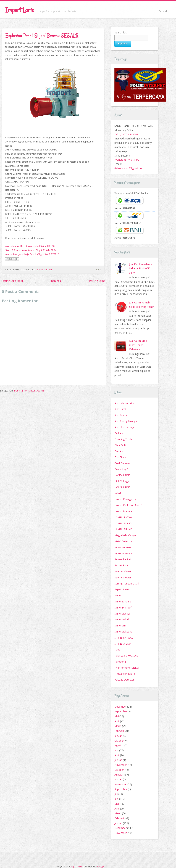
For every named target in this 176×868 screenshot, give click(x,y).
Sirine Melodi (122, 619)
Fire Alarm (120, 451)
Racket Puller (122, 565)
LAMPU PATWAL (124, 517)
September (121, 711)
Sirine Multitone (123, 632)
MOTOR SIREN (123, 553)
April (117, 721)
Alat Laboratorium (125, 403)
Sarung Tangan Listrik (127, 583)
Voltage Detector (124, 680)
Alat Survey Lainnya (126, 421)
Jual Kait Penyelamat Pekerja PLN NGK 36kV (141, 268)
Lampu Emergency (125, 499)
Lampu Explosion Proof (128, 505)
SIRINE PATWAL (124, 638)
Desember (120, 707)
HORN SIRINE (122, 487)
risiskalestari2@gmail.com (129, 168)
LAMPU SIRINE (123, 529)
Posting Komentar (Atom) (29, 391)
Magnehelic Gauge (125, 535)
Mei (117, 716)
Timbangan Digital (125, 674)
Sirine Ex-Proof (45, 270)
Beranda (163, 11)
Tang (117, 649)
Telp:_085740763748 (126, 134)
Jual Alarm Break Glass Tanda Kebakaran (139, 345)
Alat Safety (121, 415)
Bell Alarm (120, 433)
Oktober (119, 741)
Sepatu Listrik (122, 589)
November (121, 765)
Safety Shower (123, 577)
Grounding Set (123, 469)
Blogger (101, 866)
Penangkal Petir (123, 559)
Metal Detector (123, 541)
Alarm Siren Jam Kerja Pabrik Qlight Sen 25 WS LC (32, 254)
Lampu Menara (123, 511)
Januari (118, 736)
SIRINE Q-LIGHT (124, 644)
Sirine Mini (120, 625)
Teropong (120, 662)
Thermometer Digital (127, 668)
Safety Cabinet (123, 571)
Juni (116, 750)
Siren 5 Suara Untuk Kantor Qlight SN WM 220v (31, 250)
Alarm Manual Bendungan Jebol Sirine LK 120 (30, 246)
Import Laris (20, 10)
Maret (118, 726)
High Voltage (122, 481)
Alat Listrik (120, 409)
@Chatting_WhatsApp (127, 160)
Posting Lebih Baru (12, 281)
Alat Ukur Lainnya (124, 427)
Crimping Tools (123, 439)
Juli (116, 794)
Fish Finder (121, 457)
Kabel (118, 493)
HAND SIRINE (122, 475)
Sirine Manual (122, 614)
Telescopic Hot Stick (126, 656)
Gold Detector (123, 463)
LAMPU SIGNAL (124, 523)
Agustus (119, 745)
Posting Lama (97, 281)
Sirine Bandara (123, 601)
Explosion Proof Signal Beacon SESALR (42, 35)
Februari (119, 731)
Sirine (118, 595)
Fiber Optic (121, 445)
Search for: (121, 32)
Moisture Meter (123, 547)
